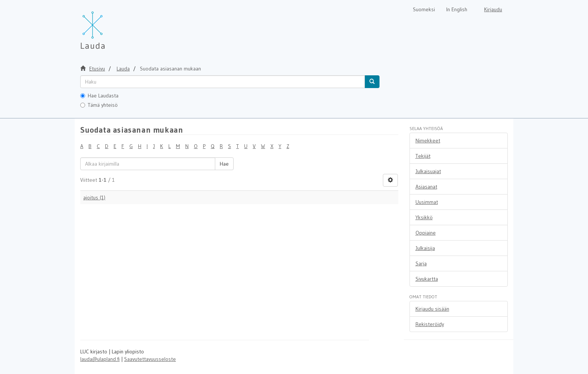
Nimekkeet (428, 141)
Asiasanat (426, 187)
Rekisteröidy (430, 324)
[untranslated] (223, 82)
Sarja (421, 263)
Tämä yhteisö (99, 105)
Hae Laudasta (99, 96)
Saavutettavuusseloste (150, 359)
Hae (224, 164)
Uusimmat (427, 202)
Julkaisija (425, 248)
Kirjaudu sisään (432, 309)
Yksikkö (424, 217)
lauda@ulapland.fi (100, 359)
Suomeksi (424, 9)
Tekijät (423, 156)
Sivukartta (427, 279)
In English (457, 9)
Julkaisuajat (428, 171)
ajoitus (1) (94, 197)
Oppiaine (426, 233)
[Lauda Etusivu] (108, 26)
